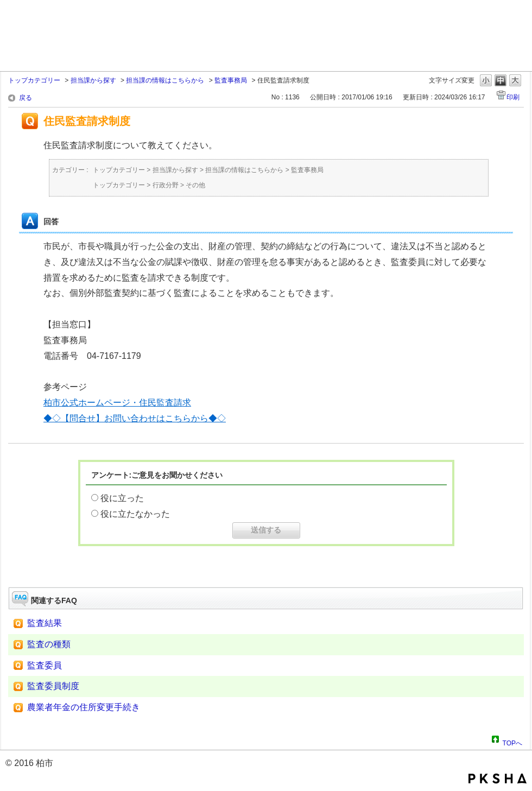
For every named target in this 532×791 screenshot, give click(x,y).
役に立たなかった (135, 514)
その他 (195, 185)
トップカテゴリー (34, 80)
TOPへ (512, 742)
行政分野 (166, 185)
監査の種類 (49, 644)
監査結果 (45, 623)
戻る (26, 98)
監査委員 (45, 665)
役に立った (122, 498)
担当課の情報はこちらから (165, 80)
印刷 (513, 97)
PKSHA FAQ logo (498, 779)
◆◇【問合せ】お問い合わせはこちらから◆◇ (135, 418)
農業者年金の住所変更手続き (84, 707)
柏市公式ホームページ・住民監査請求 (117, 403)
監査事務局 (231, 80)
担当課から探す (93, 80)
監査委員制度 (53, 686)
